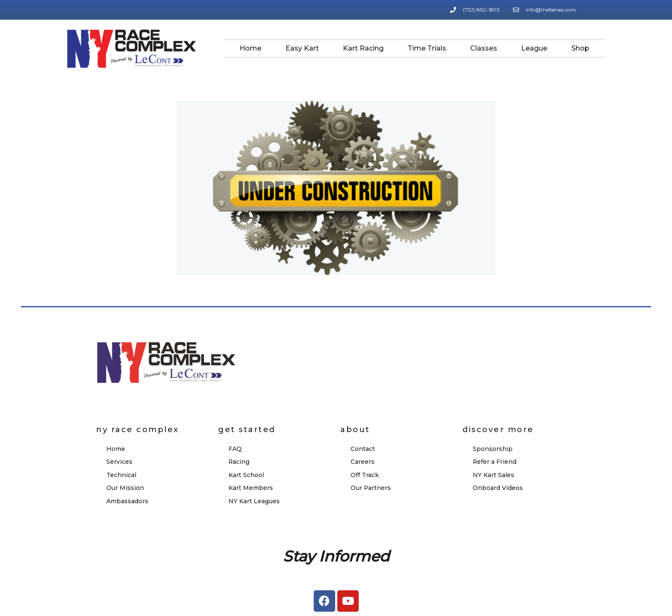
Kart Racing (363, 48)
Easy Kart (302, 48)
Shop (580, 48)
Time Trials (427, 48)
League (534, 48)
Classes (484, 48)
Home (250, 48)
